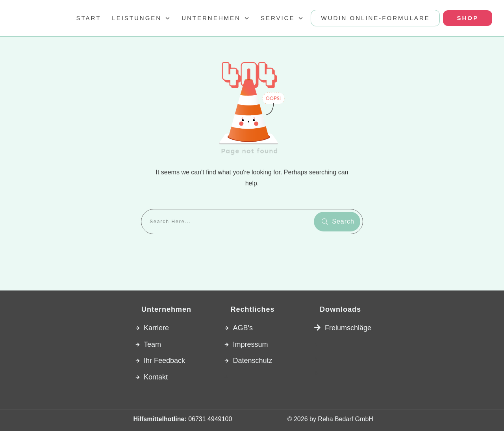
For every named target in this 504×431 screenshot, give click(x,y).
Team (152, 344)
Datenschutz (252, 361)
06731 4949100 (210, 419)
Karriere (156, 328)
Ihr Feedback (164, 361)
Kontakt (156, 377)
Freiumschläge (348, 328)
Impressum (250, 344)
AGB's (243, 328)
